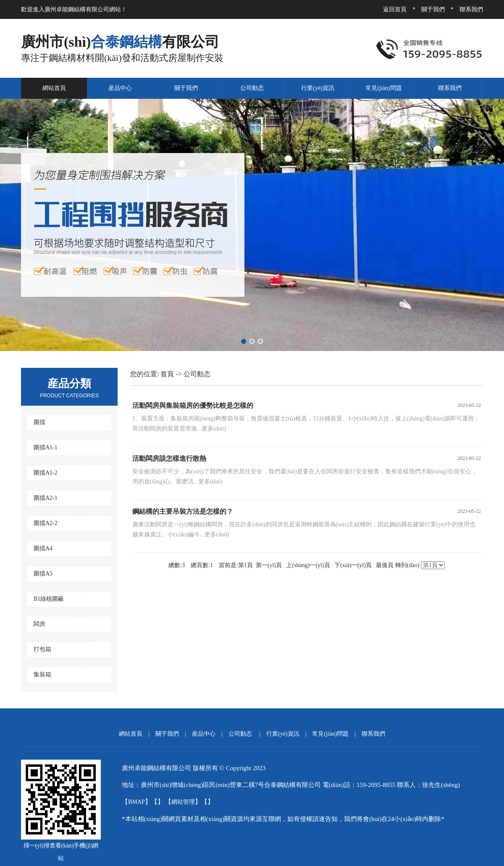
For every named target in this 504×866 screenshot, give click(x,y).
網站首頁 (54, 88)
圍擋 (39, 422)
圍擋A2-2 (46, 523)
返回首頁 (395, 9)
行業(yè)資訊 (318, 88)
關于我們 (433, 9)
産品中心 (120, 88)
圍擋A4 (43, 548)
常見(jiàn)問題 (383, 88)
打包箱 (42, 649)
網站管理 (183, 802)
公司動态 (252, 88)
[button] (244, 341)
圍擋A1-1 (46, 448)
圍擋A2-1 (46, 498)
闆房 (39, 624)
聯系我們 (471, 9)
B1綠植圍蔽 (49, 599)
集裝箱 (42, 675)
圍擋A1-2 (46, 473)
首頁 (167, 374)
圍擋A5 (43, 574)
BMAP (136, 802)
